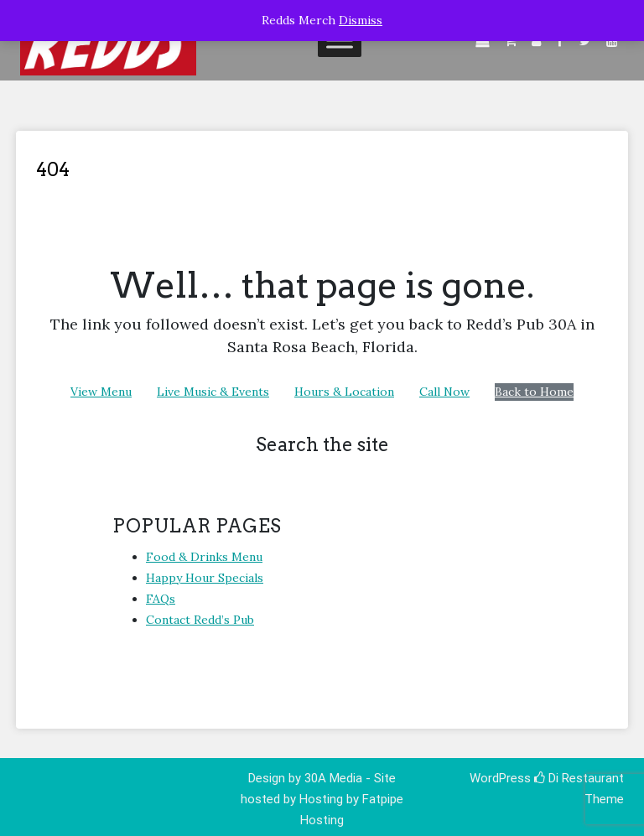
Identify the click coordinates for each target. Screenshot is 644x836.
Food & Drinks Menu (204, 557)
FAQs (161, 599)
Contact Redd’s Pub (200, 620)
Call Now (444, 392)
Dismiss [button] (361, 20)
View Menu (101, 392)
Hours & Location (344, 392)
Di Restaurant (579, 778)
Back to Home (534, 392)
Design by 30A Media (307, 778)
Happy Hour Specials (205, 578)
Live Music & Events (213, 392)
